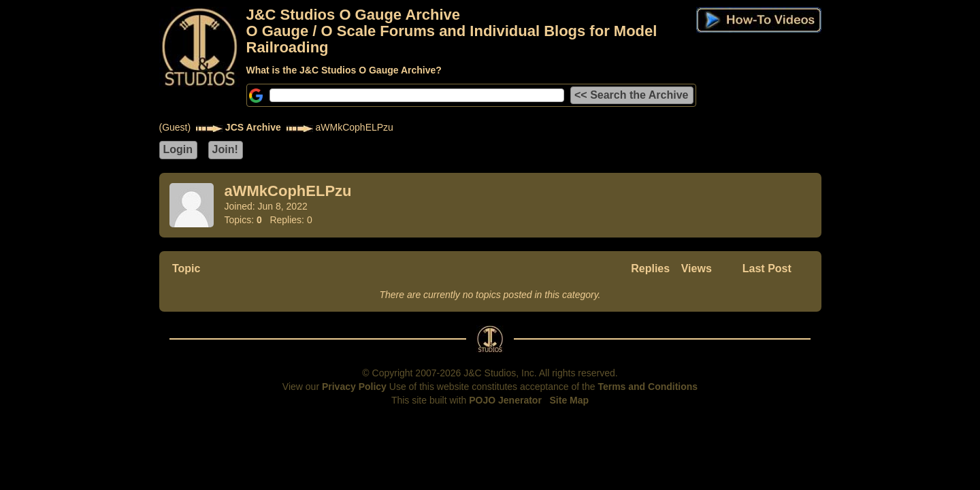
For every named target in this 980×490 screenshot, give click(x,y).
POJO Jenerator (505, 400)
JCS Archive (253, 127)
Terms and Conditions (648, 387)
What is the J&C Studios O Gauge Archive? (344, 70)
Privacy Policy (354, 387)
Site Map (570, 400)
